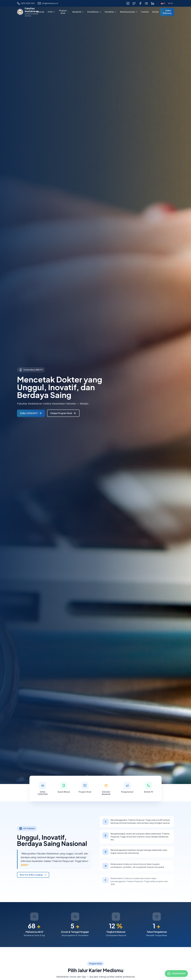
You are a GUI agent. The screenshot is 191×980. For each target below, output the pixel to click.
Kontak (156, 12)
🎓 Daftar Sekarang (167, 12)
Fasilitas (145, 12)
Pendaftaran (94, 12)
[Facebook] (140, 3)
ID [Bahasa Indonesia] (163, 3)
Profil (51, 12)
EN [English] (171, 3)
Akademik (78, 12)
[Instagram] (128, 3)
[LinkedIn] (153, 3)
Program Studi (64, 12)
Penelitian (111, 12)
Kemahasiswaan (129, 12)
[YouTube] (146, 3)
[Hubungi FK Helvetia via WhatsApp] (176, 974)
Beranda (40, 12)
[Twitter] (134, 3)
